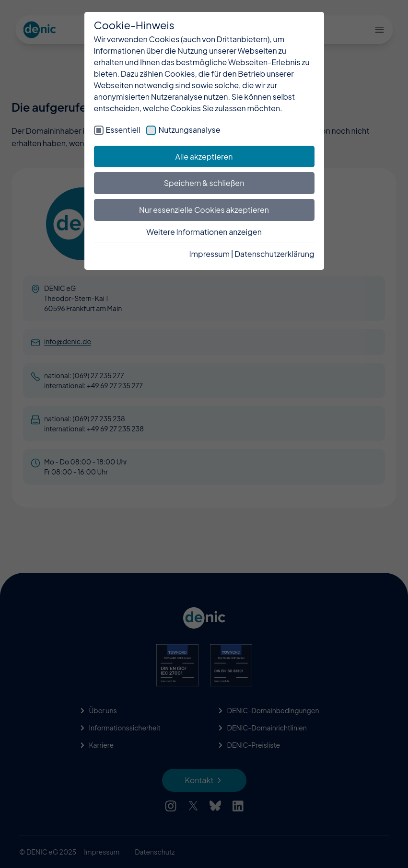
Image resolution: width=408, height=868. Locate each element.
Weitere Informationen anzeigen (204, 232)
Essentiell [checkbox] (123, 130)
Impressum (209, 254)
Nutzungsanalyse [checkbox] (189, 130)
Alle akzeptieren (204, 156)
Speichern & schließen (204, 183)
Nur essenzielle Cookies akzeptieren (204, 210)
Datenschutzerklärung (274, 254)
